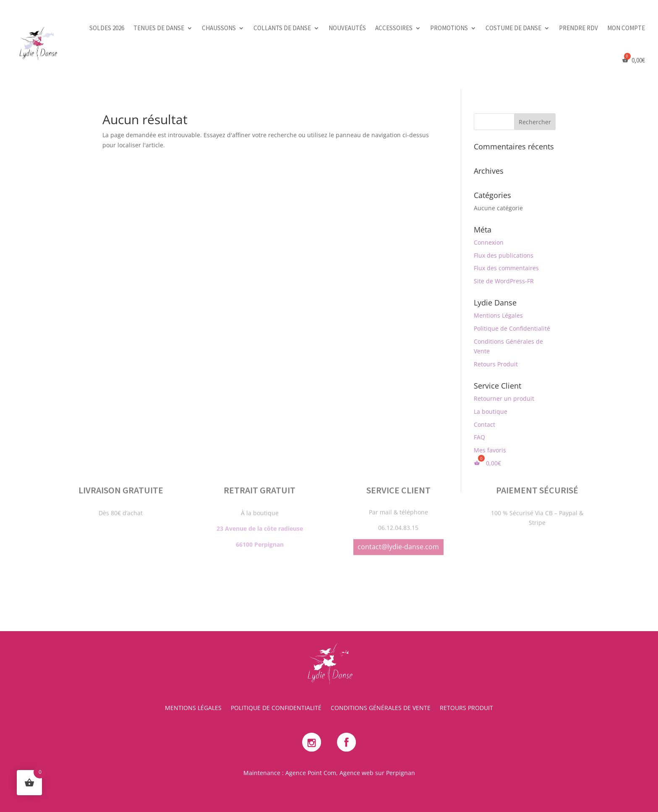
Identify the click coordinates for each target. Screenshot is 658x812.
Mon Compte (626, 28)
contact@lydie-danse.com (398, 505)
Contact (484, 424)
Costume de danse (513, 28)
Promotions (449, 28)
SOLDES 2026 (107, 28)
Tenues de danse (159, 28)
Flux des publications (504, 255)
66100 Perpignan (260, 503)
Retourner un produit (504, 398)
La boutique (491, 411)
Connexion (489, 242)
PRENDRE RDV (578, 28)
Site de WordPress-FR (504, 281)
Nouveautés (347, 28)
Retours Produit (496, 364)
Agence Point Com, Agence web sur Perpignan (350, 773)
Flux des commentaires (506, 268)
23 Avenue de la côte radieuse (260, 487)
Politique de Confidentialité (512, 328)
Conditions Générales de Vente (381, 708)
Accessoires (394, 28)
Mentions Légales (498, 315)
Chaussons (219, 28)
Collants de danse (282, 28)
